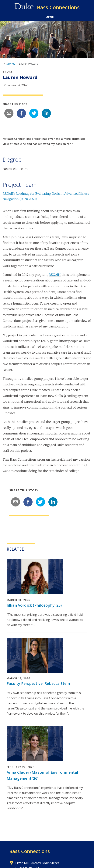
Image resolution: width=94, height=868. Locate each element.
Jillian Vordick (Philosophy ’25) (34, 605)
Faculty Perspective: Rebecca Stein (38, 683)
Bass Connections (30, 851)
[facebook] (21, 113)
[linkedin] (46, 113)
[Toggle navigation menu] (47, 17)
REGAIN (55, 275)
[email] (9, 113)
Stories (11, 64)
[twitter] (34, 113)
